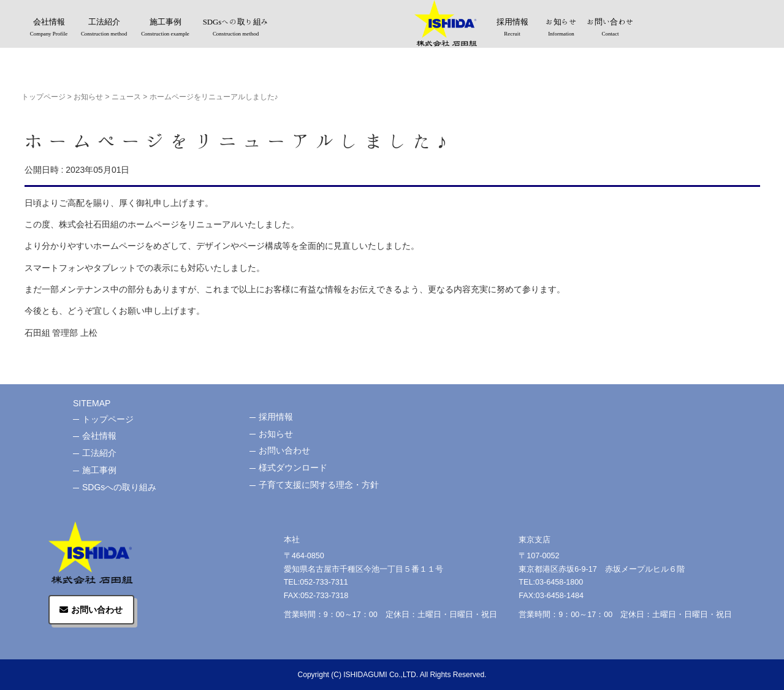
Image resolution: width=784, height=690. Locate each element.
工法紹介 (104, 28)
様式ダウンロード (293, 468)
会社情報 (49, 28)
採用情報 (512, 28)
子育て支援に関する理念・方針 (319, 485)
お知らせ (561, 28)
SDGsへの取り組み (236, 28)
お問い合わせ (611, 28)
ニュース (126, 97)
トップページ (44, 97)
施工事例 (166, 28)
